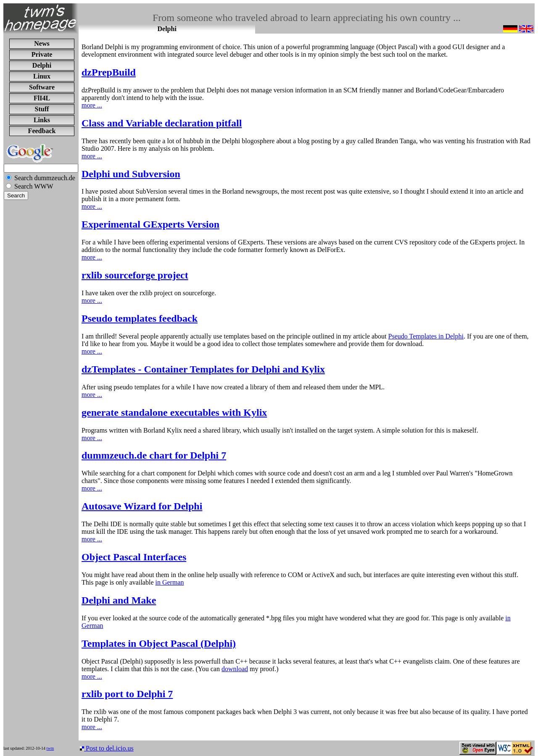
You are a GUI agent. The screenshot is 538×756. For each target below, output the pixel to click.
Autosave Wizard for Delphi (142, 506)
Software (42, 87)
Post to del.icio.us (107, 748)
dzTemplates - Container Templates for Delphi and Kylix (203, 369)
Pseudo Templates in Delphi (426, 336)
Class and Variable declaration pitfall (162, 123)
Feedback (42, 131)
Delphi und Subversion (131, 174)
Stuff (42, 109)
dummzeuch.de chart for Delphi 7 (154, 455)
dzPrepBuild (109, 72)
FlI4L (42, 98)
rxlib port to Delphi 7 (127, 694)
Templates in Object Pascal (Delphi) (159, 643)
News (42, 43)
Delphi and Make (119, 600)
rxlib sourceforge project (135, 275)
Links (42, 120)
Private (42, 54)
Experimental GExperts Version (150, 224)
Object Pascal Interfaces (134, 557)
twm (50, 748)
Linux (42, 76)
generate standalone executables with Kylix (174, 412)
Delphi (42, 65)
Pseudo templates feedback (140, 318)
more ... (92, 105)
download (235, 669)
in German (170, 582)
